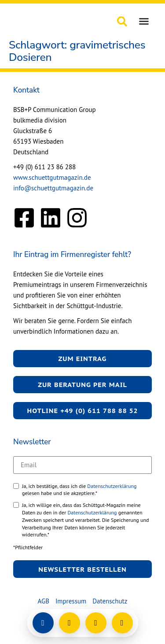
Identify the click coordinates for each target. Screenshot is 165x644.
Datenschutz (110, 601)
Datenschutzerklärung (112, 486)
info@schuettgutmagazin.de (53, 188)
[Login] (43, 623)
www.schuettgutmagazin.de (52, 177)
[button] (144, 21)
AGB (44, 601)
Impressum (71, 601)
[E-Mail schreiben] (70, 623)
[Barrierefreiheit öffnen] (122, 623)
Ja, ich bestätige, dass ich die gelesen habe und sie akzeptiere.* (79, 490)
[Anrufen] (96, 623)
